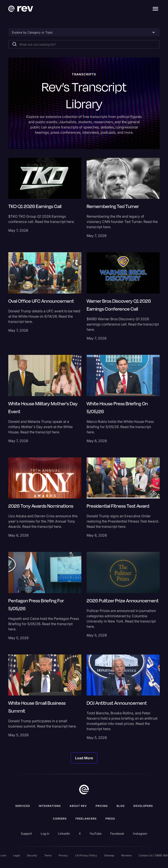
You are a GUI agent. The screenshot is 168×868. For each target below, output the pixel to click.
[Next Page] (84, 758)
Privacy (63, 855)
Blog (121, 806)
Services (23, 806)
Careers (60, 819)
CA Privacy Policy (86, 855)
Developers (143, 806)
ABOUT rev (78, 806)
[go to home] (84, 790)
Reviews (126, 855)
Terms (48, 855)
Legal (17, 855)
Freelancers (86, 819)
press (110, 819)
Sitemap (109, 855)
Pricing (102, 806)
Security (32, 855)
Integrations (50, 806)
